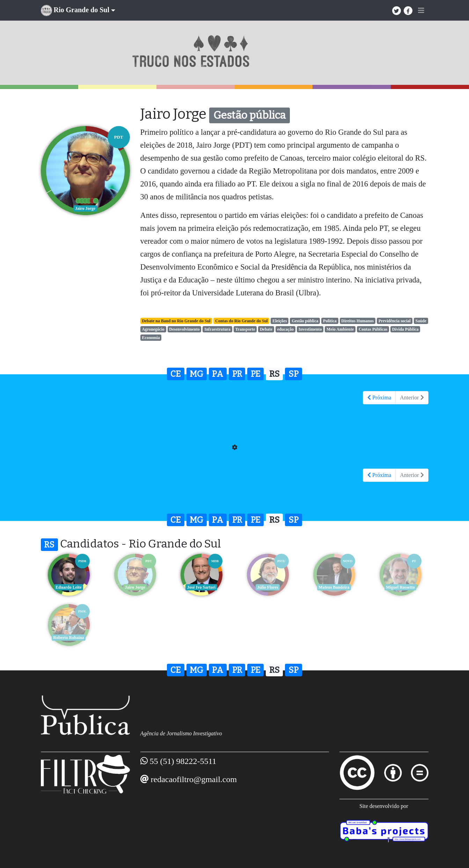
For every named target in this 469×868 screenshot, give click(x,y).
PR (237, 374)
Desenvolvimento (184, 329)
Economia (151, 338)
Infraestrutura (217, 329)
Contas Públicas (373, 329)
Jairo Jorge (135, 587)
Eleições (280, 321)
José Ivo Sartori (201, 587)
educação (285, 329)
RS (274, 374)
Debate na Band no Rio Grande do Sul (176, 321)
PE (256, 374)
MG (196, 374)
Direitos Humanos (357, 321)
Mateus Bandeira (334, 587)
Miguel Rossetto (400, 587)
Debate (266, 329)
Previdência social (395, 321)
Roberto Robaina (68, 638)
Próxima (379, 398)
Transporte (245, 329)
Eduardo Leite (68, 587)
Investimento (310, 329)
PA (218, 374)
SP (294, 374)
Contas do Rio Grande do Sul (241, 321)
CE (176, 374)
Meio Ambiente (340, 329)
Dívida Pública (405, 329)
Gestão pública (305, 321)
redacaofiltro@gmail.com (194, 779)
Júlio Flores (268, 587)
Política (330, 321)
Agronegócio (153, 329)
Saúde (421, 321)
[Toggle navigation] (421, 10)
